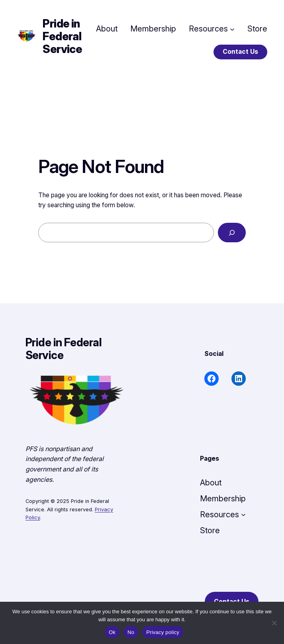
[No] (274, 623)
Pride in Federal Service (62, 36)
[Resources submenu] (232, 29)
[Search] (232, 233)
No (131, 632)
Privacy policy (163, 632)
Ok (112, 632)
